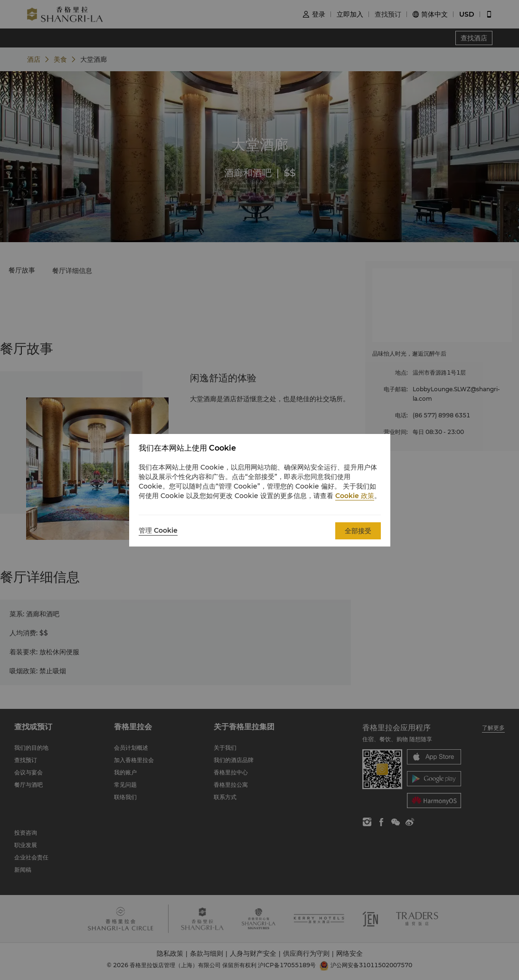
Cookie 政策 (355, 496)
